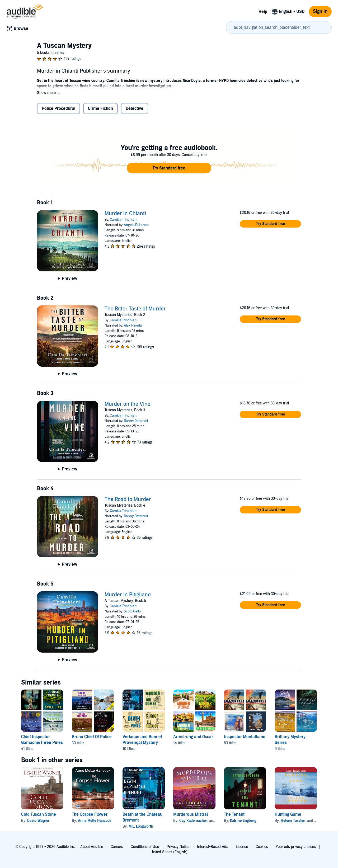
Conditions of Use (145, 847)
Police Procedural (58, 108)
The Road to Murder (128, 499)
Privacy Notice (178, 847)
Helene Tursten (293, 821)
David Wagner (38, 821)
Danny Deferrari (136, 421)
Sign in (320, 11)
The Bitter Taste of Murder (135, 309)
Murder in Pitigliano (128, 595)
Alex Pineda (133, 325)
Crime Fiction (100, 108)
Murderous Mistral (191, 814)
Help (263, 12)
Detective (135, 108)
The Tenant (234, 814)
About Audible (92, 847)
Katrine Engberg (243, 821)
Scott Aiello (132, 611)
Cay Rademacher (193, 821)
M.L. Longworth (141, 826)
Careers (117, 847)
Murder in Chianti (125, 214)
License (242, 847)
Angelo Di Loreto (136, 225)
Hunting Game (288, 814)
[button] (49, 93)
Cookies (262, 847)
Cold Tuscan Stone (39, 814)
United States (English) (169, 852)
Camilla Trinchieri (123, 220)
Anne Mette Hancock (95, 821)
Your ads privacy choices (296, 847)
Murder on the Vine (128, 404)
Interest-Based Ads (213, 847)
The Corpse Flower (90, 814)
